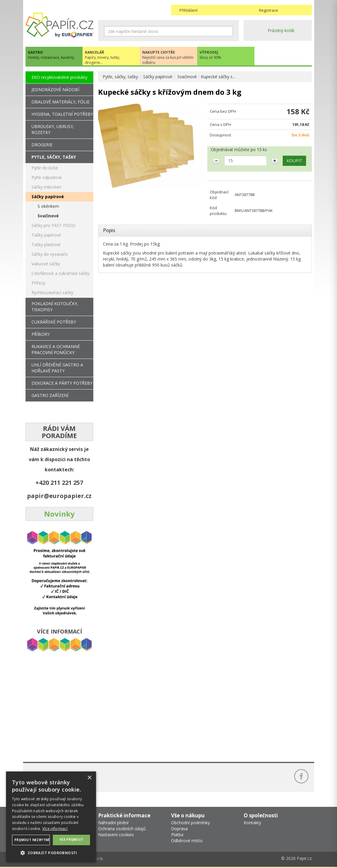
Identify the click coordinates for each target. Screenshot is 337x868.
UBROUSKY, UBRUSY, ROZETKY (53, 129)
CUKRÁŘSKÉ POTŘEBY (54, 322)
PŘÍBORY (41, 334)
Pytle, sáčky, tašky (120, 77)
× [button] (89, 778)
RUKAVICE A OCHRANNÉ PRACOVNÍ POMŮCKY (56, 349)
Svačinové (187, 77)
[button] (51, 853)
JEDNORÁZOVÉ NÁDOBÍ (55, 89)
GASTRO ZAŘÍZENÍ (50, 395)
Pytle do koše (45, 168)
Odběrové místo (187, 841)
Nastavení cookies (116, 835)
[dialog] (51, 817)
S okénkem (48, 206)
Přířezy (38, 283)
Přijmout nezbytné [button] (32, 840)
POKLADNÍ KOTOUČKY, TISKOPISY (55, 307)
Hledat (228, 31)
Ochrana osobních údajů (122, 829)
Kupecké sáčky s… (218, 77)
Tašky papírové (46, 235)
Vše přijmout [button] (71, 840)
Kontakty (252, 823)
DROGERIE (42, 145)
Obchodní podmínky (190, 823)
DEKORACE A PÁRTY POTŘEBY (62, 383)
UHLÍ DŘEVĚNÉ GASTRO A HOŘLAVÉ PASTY (57, 368)
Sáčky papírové (158, 77)
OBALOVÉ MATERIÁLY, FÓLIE (60, 102)
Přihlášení (188, 10)
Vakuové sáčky (46, 264)
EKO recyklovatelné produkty (59, 77)
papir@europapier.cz (59, 496)
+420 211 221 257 (59, 483)
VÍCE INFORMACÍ (59, 631)
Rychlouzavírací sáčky (52, 292)
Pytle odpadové (47, 177)
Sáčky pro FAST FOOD (53, 225)
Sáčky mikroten (46, 187)
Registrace (269, 10)
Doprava (179, 829)
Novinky (59, 514)
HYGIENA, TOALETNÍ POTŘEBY (62, 114)
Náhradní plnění (113, 823)
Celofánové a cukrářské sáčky (60, 273)
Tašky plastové (46, 245)
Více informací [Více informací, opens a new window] (55, 829)
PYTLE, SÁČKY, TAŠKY (54, 157)
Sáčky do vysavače (50, 254)
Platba (177, 835)
